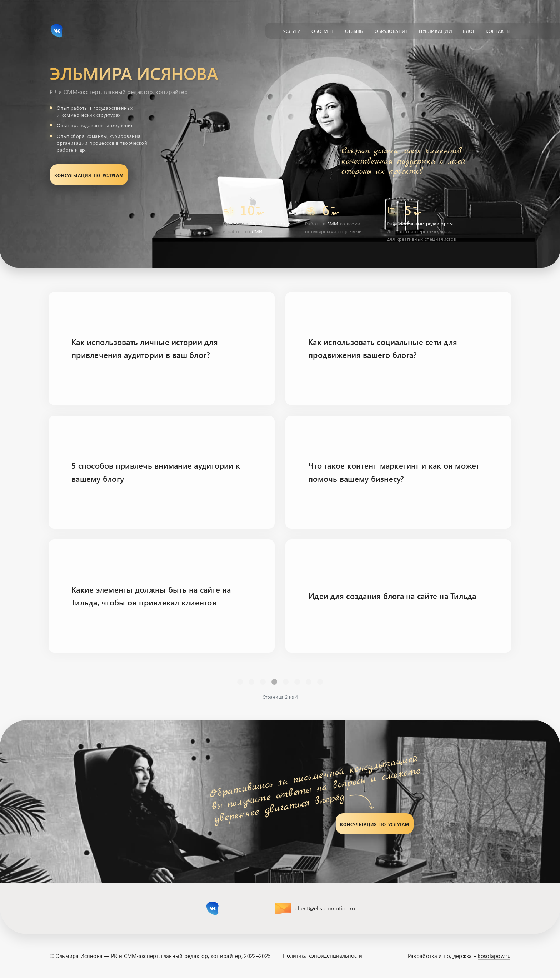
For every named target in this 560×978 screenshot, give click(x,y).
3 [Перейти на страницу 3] (286, 682)
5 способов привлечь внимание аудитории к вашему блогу (156, 472)
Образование (392, 30)
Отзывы (354, 30)
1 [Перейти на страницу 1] (263, 682)
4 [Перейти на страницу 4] (297, 682)
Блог (469, 30)
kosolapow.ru (494, 956)
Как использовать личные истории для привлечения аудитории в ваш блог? (145, 348)
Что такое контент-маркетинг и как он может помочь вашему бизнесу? (394, 472)
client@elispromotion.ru (325, 908)
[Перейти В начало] (240, 682)
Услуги (292, 30)
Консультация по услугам (89, 175)
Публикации (436, 30)
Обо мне (323, 30)
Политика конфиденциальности (322, 955)
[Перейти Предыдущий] (251, 682)
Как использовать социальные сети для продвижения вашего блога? (383, 348)
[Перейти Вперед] (309, 682)
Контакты (498, 30)
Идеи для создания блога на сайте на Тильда (392, 596)
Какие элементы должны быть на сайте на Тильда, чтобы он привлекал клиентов (151, 596)
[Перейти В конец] (320, 682)
